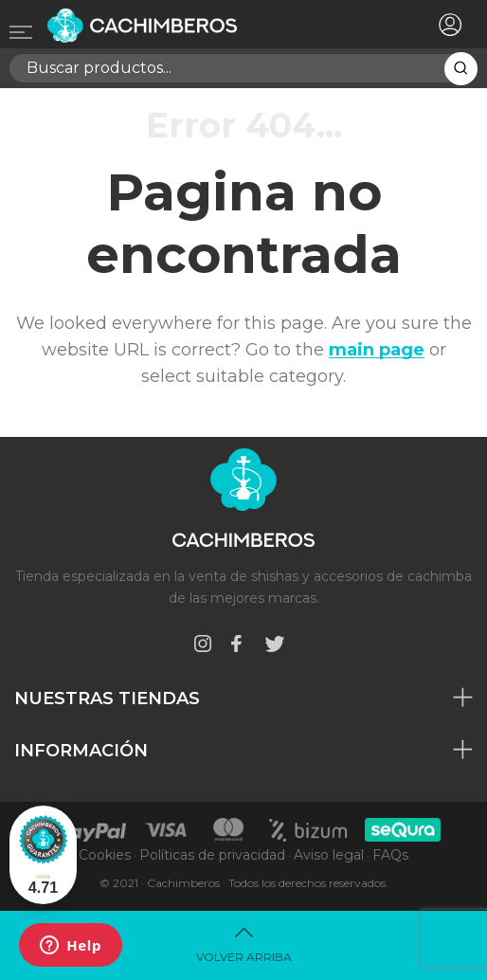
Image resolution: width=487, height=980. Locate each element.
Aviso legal (329, 855)
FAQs (390, 855)
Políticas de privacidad (212, 855)
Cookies (105, 855)
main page (377, 350)
